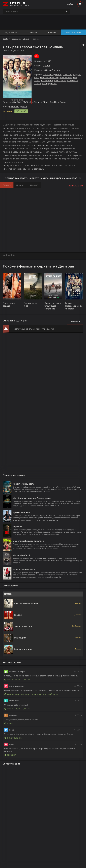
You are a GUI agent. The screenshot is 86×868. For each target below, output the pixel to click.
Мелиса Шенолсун (49, 77)
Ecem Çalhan (60, 80)
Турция (46, 66)
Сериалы (51, 32)
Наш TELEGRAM (73, 32)
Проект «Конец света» (17, 680)
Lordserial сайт (12, 764)
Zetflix (6, 39)
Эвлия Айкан (66, 77)
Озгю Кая (68, 74)
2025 (49, 61)
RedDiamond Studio (40, 102)
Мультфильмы (12, 32)
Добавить (75, 322)
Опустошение (13, 738)
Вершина (10, 755)
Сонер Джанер (52, 70)
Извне (9, 723)
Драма (26, 39)
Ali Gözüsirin (47, 80)
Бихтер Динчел (49, 83)
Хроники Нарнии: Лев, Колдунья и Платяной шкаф (31, 694)
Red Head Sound (58, 102)
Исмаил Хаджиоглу (52, 74)
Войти (70, 4)
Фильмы (33, 32)
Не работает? (76, 185)
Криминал (14, 106)
